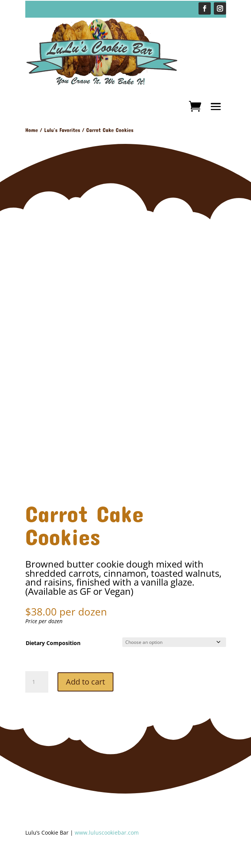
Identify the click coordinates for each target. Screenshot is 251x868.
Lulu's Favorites (62, 130)
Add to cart (85, 682)
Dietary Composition (53, 643)
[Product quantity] (37, 682)
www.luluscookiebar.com (107, 833)
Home (32, 130)
